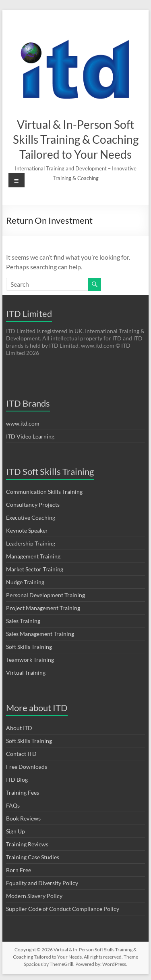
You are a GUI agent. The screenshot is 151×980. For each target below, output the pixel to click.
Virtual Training (26, 673)
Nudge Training (25, 582)
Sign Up (16, 831)
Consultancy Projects (33, 505)
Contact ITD (21, 754)
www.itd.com (23, 423)
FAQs (13, 805)
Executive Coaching (31, 517)
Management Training (33, 556)
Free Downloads (27, 767)
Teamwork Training (30, 660)
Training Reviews (27, 844)
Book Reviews (23, 818)
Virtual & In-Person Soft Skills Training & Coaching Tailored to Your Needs (76, 139)
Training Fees (23, 792)
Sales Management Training (40, 634)
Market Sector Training (35, 569)
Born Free (19, 870)
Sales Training (23, 621)
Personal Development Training (46, 595)
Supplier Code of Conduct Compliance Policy (63, 909)
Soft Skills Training (29, 647)
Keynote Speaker (27, 530)
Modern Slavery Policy (34, 896)
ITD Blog (17, 780)
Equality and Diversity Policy (42, 883)
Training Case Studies (33, 857)
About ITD (19, 728)
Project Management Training (43, 608)
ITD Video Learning (30, 436)
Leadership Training (31, 543)
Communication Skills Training (44, 492)
